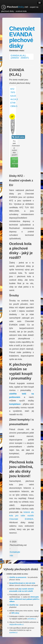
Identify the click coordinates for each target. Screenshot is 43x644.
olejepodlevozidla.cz (16, 624)
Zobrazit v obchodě (15, 162)
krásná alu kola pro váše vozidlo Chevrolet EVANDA (21, 516)
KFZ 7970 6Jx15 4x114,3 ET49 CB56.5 (14, 107)
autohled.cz (13, 633)
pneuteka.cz (32, 619)
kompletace (15, 404)
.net (20, 9)
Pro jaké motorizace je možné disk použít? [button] (15, 148)
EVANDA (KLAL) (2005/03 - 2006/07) (20, 57)
